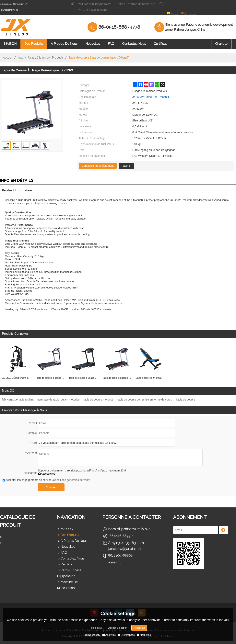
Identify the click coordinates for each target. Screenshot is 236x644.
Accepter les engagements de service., (46, 480)
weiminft (114, 562)
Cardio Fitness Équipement (69, 573)
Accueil (8, 58)
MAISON (10, 44)
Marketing (144, 635)
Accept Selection (118, 628)
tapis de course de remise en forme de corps (145, 400)
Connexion (19, 4)
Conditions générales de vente (71, 480)
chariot (221, 44)
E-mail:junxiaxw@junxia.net (91, 10)
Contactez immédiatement (98, 166)
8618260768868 (120, 555)
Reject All (97, 628)
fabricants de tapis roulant (18, 400)
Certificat (160, 44)
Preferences (126, 635)
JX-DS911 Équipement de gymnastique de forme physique (17, 378)
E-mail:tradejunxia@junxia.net (90, 4)
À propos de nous (64, 44)
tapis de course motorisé (98, 400)
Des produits (34, 44)
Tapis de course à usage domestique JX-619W (50, 378)
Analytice (109, 635)
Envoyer (51, 487)
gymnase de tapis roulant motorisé (58, 400)
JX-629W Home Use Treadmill (151, 97)
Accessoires (47, 474)
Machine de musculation (67, 585)
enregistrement (9, 10)
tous (20, 58)
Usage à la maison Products (46, 58)
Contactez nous (134, 44)
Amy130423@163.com (126, 543)
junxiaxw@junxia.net (125, 549)
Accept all (139, 628)
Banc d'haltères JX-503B (149, 378)
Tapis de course (185, 400)
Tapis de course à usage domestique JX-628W (117, 378)
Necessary (93, 635)
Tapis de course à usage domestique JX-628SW (84, 378)
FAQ (111, 44)
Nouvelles (93, 44)
